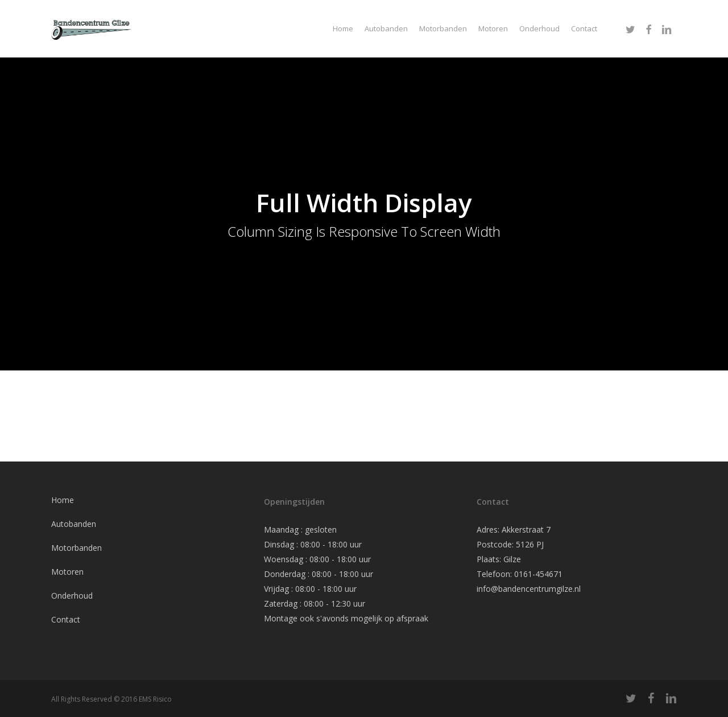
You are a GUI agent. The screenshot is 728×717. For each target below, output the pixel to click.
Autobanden (74, 524)
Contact (66, 619)
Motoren (67, 572)
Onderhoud (72, 596)
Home (63, 500)
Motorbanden (76, 548)
